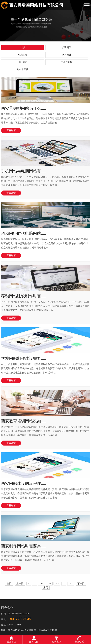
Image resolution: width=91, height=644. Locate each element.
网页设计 (67, 55)
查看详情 (11, 130)
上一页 (20, 584)
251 (71, 584)
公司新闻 (67, 48)
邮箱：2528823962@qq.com (15, 614)
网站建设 (22, 55)
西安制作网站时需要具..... (24, 546)
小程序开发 (67, 62)
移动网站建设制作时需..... (24, 296)
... (34, 584)
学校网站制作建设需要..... (24, 358)
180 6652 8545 (20, 619)
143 (49, 584)
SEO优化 (22, 62)
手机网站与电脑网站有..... (24, 171)
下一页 (81, 584)
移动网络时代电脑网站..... (24, 233)
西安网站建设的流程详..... (24, 483)
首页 (9, 584)
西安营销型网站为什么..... (24, 108)
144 (57, 584)
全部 (22, 48)
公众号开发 (22, 69)
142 (41, 584)
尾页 (46, 588)
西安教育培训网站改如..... (24, 421)
